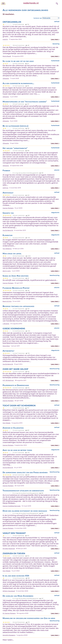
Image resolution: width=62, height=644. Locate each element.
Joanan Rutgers (8, 208)
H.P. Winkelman (8, 380)
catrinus (5, 188)
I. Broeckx (6, 324)
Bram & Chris (7, 301)
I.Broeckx (6, 78)
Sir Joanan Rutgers (9, 613)
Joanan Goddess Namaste (12, 506)
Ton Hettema (7, 249)
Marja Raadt (7, 56)
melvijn (5, 39)
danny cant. (7, 271)
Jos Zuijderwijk (8, 230)
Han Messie (7, 423)
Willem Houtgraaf (9, 591)
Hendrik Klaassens (9, 635)
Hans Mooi (6, 346)
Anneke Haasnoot (9, 549)
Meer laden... (8, 640)
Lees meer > (55, 39)
